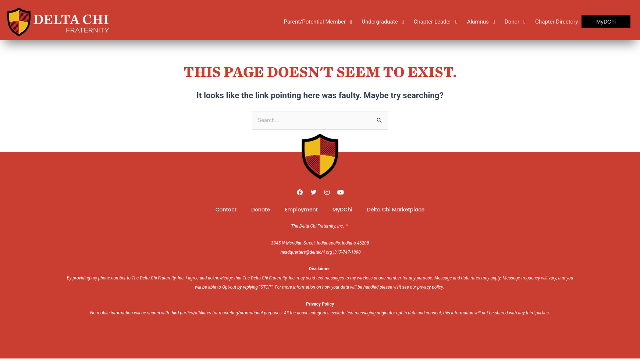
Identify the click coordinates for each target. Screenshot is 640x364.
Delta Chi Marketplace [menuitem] (396, 210)
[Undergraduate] (384, 22)
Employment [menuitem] (301, 210)
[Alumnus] (482, 22)
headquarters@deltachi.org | (307, 252)
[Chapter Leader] (437, 22)
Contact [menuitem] (226, 210)
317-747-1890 (348, 252)
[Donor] (516, 22)
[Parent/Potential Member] (319, 22)
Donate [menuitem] (261, 210)
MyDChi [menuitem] (342, 210)
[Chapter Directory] (557, 22)
